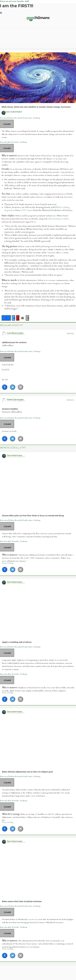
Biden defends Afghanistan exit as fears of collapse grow (27, 772)
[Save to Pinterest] (18, 318)
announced (33, 919)
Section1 (70, 333)
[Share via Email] (23, 318)
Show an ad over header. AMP (15, 1)
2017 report (27, 210)
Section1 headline (10, 409)
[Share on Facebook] (6, 318)
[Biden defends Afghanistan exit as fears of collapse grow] (38, 742)
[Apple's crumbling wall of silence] (38, 612)
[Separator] (27, 318)
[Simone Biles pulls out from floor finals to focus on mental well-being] (38, 485)
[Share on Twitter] (13, 318)
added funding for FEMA (58, 219)
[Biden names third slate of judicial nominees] (38, 871)
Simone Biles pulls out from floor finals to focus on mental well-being (33, 516)
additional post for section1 (14, 342)
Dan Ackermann (14, 112)
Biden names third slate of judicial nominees (22, 901)
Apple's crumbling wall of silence (17, 642)
